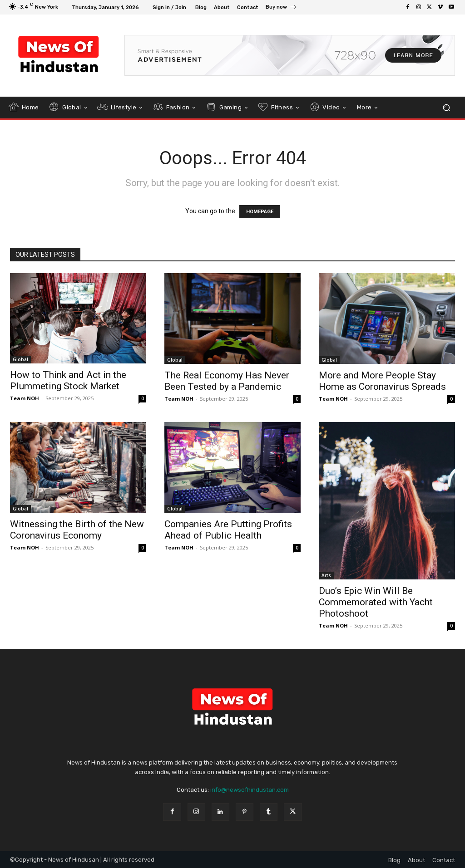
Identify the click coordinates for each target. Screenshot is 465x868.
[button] (446, 107)
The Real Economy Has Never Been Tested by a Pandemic (227, 381)
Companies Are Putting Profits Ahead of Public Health (228, 530)
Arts (326, 575)
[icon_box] (281, 8)
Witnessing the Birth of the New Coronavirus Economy (77, 530)
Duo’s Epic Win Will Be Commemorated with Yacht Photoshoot (376, 602)
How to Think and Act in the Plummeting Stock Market (68, 380)
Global (20, 359)
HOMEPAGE (260, 212)
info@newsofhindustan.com (250, 790)
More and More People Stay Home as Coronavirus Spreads (382, 381)
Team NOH (25, 398)
